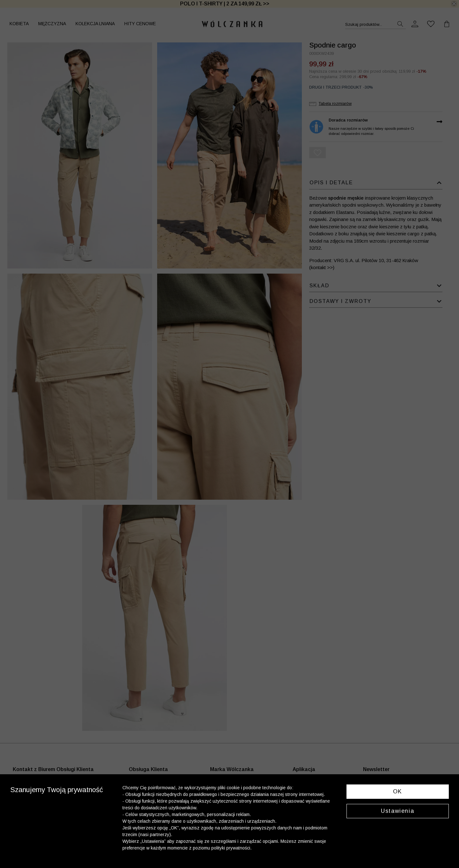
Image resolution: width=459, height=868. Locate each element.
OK (398, 791)
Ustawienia (397, 811)
